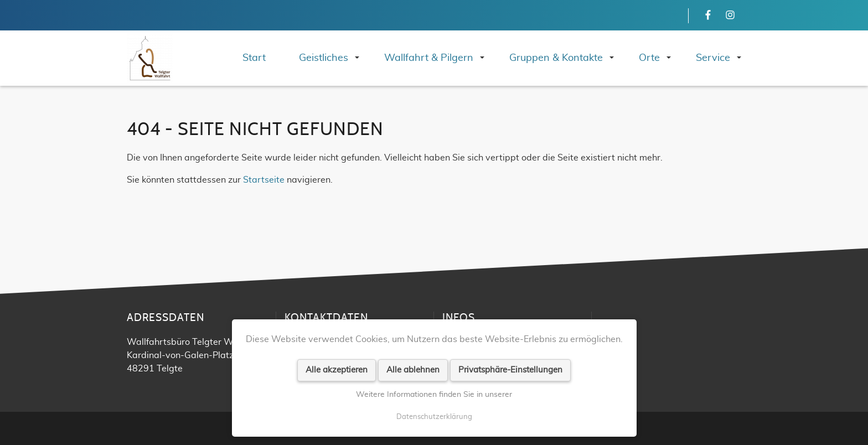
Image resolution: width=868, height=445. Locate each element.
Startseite (264, 180)
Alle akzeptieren (337, 370)
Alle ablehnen (413, 370)
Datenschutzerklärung (434, 417)
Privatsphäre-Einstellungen (510, 370)
